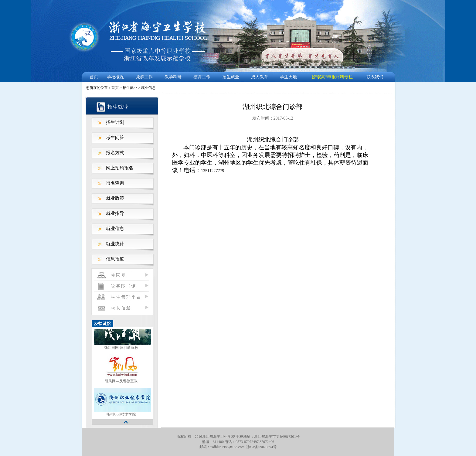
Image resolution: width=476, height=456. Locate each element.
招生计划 (115, 122)
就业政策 (115, 198)
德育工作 (202, 77)
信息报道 (115, 259)
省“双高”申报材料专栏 (332, 77)
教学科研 (173, 77)
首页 (94, 77)
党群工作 (144, 77)
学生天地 (288, 77)
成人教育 (260, 77)
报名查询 (115, 183)
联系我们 (375, 77)
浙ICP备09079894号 (261, 447)
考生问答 (115, 138)
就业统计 (115, 244)
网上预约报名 (120, 168)
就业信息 (115, 229)
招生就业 (231, 77)
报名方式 (115, 153)
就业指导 (115, 213)
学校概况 (115, 77)
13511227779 (212, 171)
